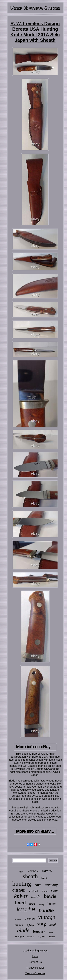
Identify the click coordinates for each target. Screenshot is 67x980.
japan (42, 936)
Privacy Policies (35, 968)
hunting (22, 884)
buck (44, 878)
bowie (50, 896)
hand (51, 933)
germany (51, 885)
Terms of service (35, 973)
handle (46, 910)
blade (23, 930)
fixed (20, 903)
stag (42, 924)
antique (33, 871)
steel (53, 925)
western (18, 919)
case (54, 890)
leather (39, 931)
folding (41, 905)
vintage (47, 917)
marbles (31, 937)
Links (35, 956)
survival (47, 871)
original (34, 891)
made (36, 897)
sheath (30, 876)
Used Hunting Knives (35, 950)
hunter (52, 904)
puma (45, 891)
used (32, 904)
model (52, 937)
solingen (20, 937)
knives (21, 896)
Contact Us (35, 962)
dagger (21, 871)
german (30, 918)
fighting (30, 925)
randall (19, 925)
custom (19, 890)
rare (38, 885)
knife (26, 910)
